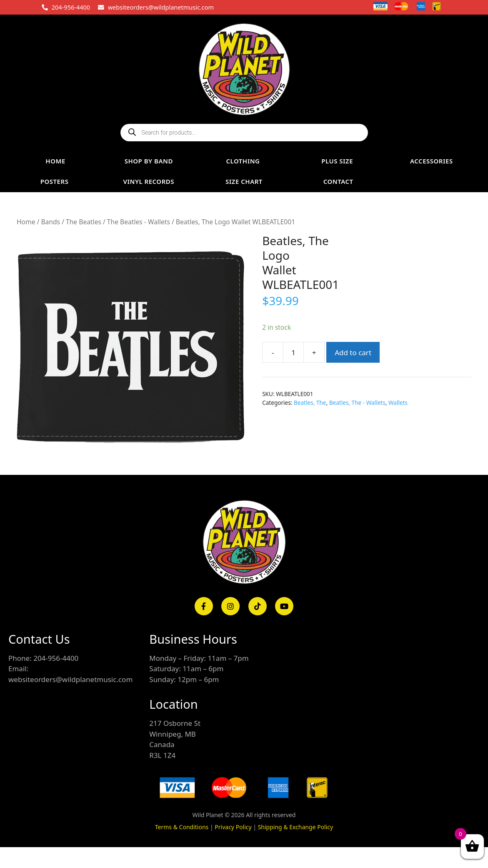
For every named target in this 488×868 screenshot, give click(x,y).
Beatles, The (310, 403)
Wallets (398, 403)
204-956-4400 (71, 7)
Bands (50, 222)
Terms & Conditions (182, 827)
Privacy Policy (233, 827)
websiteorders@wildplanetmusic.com (161, 7)
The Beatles (84, 222)
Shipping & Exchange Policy (296, 827)
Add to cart (353, 352)
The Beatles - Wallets (139, 222)
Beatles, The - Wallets (357, 403)
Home (26, 222)
